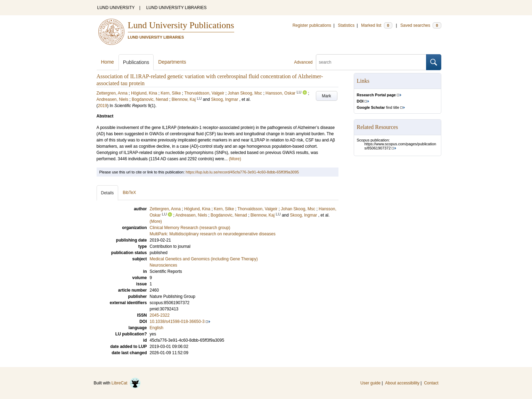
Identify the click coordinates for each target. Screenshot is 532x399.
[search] (371, 62)
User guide (370, 383)
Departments (172, 62)
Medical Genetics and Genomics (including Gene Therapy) (204, 259)
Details (108, 193)
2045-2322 (160, 315)
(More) (235, 159)
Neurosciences (163, 265)
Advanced (303, 62)
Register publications (312, 25)
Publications (136, 62)
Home (108, 62)
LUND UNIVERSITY (116, 8)
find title (378, 107)
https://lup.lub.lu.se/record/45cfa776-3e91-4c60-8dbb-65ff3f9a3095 (242, 172)
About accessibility (402, 383)
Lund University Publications (181, 25)
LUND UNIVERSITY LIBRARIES (177, 8)
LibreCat (126, 383)
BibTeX (129, 193)
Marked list (377, 25)
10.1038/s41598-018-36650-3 (177, 321)
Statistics (346, 25)
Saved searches (421, 25)
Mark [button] (326, 96)
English (157, 328)
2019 (103, 106)
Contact (431, 383)
